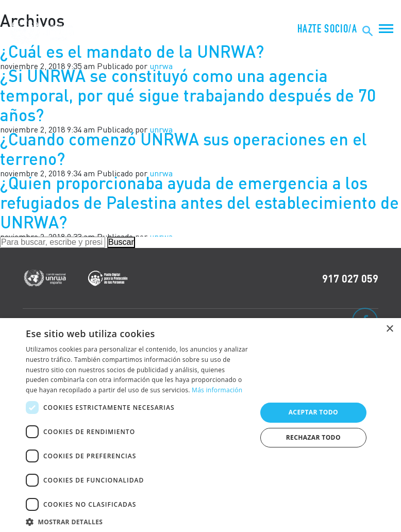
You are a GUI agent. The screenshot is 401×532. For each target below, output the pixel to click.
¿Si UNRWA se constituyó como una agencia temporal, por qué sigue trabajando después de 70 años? (188, 95)
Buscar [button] (121, 242)
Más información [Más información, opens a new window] (217, 390)
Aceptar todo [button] (313, 412)
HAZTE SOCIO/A (327, 29)
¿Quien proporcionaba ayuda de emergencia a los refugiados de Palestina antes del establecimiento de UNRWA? (199, 203)
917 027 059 (350, 278)
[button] (138, 520)
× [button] (389, 329)
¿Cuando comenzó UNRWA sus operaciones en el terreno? (183, 149)
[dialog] (201, 425)
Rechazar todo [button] (313, 437)
